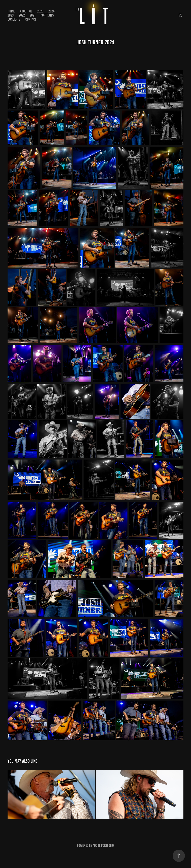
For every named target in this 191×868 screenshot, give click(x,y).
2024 (51, 11)
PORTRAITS (47, 15)
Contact (31, 19)
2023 (11, 15)
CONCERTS (14, 19)
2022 (22, 15)
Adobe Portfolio (103, 846)
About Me (26, 11)
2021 (32, 15)
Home (11, 11)
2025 (40, 11)
